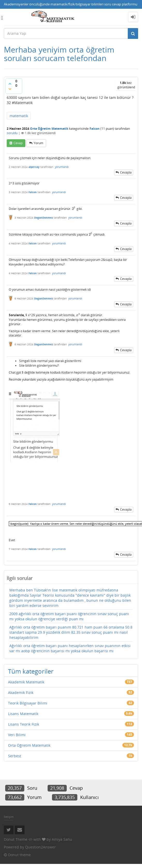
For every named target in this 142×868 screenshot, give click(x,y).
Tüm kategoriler (31, 671)
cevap (18, 143)
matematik (19, 116)
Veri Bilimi (17, 735)
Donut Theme (16, 839)
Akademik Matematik (26, 682)
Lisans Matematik (23, 714)
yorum (38, 143)
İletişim (9, 817)
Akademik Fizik (21, 693)
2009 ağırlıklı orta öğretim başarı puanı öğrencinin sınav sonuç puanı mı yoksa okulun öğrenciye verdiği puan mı (69, 616)
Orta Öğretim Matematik (49, 129)
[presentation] (74, 209)
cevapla (126, 172)
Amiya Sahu (62, 839)
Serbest (15, 756)
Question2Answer (40, 847)
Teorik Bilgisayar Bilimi (28, 703)
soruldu (12, 133)
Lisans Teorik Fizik (24, 724)
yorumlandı (62, 167)
